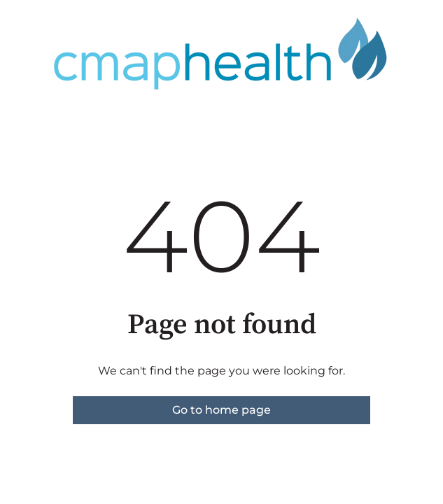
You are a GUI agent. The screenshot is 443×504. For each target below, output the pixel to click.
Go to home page (221, 410)
